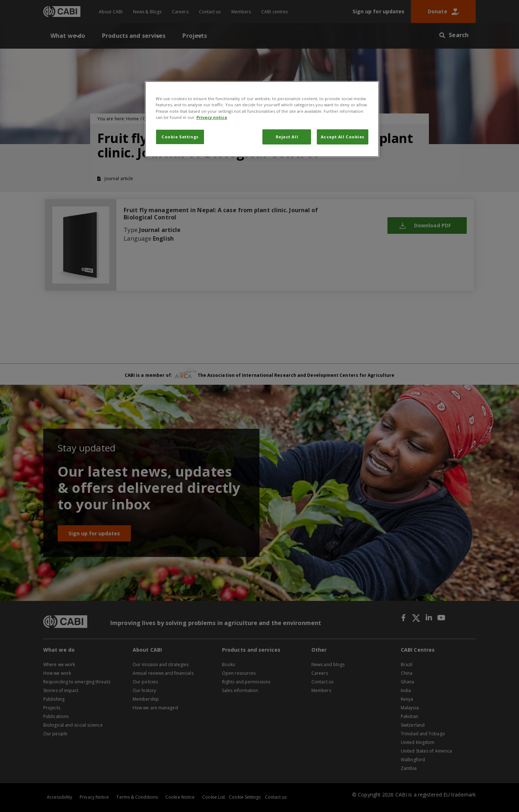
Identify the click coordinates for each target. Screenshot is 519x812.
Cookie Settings (180, 137)
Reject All (287, 137)
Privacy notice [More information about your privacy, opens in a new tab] (212, 117)
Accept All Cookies (343, 137)
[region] (262, 119)
